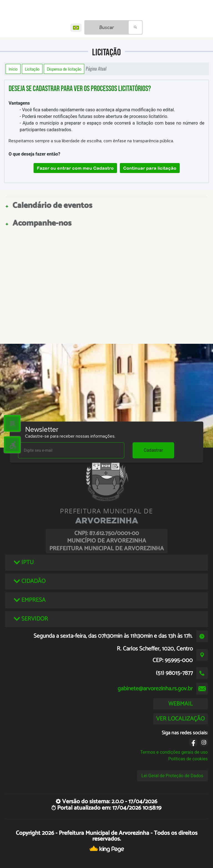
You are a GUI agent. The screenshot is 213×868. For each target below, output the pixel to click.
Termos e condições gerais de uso (174, 752)
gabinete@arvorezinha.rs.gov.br (155, 689)
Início (13, 69)
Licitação (32, 69)
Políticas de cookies (188, 759)
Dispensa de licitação (64, 69)
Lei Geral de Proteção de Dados (172, 776)
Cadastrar (153, 450)
